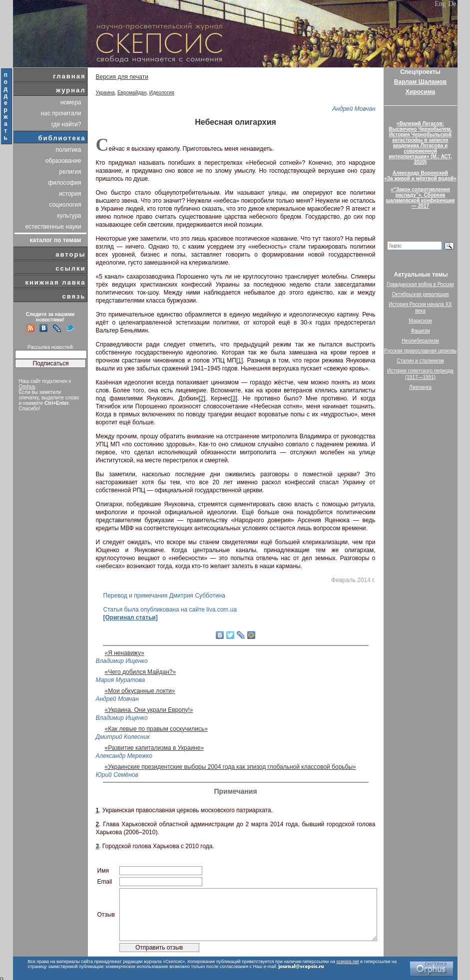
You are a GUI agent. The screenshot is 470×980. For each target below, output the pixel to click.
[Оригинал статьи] (131, 618)
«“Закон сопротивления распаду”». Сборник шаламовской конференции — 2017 (421, 198)
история (70, 194)
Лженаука (420, 387)
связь (74, 296)
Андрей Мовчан (354, 109)
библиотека (62, 138)
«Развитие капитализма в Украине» (155, 748)
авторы (70, 254)
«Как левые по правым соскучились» (156, 729)
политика (69, 150)
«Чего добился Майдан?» (141, 672)
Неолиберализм (420, 341)
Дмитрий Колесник (123, 737)
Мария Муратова (121, 680)
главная (69, 76)
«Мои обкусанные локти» (140, 691)
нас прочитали (61, 113)
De (452, 4)
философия (64, 183)
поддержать (6, 106)
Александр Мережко (124, 756)
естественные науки (53, 227)
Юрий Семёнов (117, 775)
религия (70, 172)
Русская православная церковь (421, 351)
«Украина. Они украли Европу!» (149, 710)
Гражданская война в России (420, 284)
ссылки (70, 268)
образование (63, 161)
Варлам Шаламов (420, 82)
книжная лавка (55, 282)
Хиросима (420, 92)
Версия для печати (122, 77)
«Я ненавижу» (125, 653)
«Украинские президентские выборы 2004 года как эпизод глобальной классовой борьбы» (231, 767)
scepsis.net (348, 962)
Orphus (27, 387)
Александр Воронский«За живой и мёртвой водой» (420, 176)
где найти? (66, 124)
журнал (71, 90)
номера (71, 102)
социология (65, 205)
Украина (105, 93)
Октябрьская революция (421, 294)
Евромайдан (132, 93)
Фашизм (420, 331)
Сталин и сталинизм (420, 361)
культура (69, 216)
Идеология (162, 93)
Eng (440, 4)
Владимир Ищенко (122, 661)
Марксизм (420, 321)
